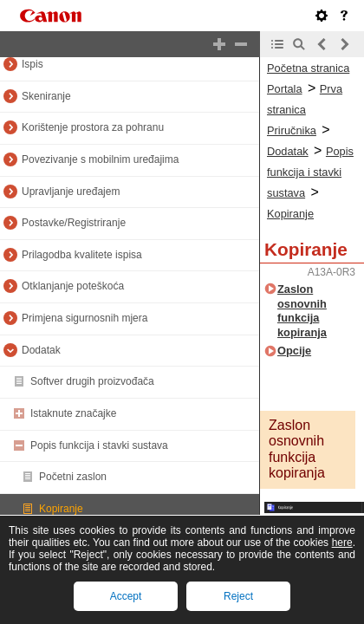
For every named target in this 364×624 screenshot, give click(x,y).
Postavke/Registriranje (74, 223)
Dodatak (41, 350)
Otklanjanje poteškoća (73, 286)
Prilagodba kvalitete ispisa (82, 255)
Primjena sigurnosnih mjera (84, 318)
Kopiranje (61, 509)
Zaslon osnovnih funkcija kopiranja (302, 311)
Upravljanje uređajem (71, 192)
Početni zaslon (73, 477)
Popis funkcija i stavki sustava (99, 445)
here (342, 543)
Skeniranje (46, 96)
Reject (238, 596)
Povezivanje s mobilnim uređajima (100, 159)
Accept (126, 596)
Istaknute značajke (73, 413)
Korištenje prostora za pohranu (93, 127)
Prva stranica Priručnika (305, 110)
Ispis (32, 64)
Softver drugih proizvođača (92, 381)
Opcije (294, 351)
